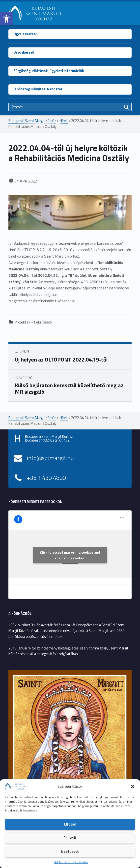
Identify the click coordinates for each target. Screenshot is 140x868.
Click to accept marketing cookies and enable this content (70, 555)
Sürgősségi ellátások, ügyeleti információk (49, 71)
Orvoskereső (24, 52)
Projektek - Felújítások (33, 322)
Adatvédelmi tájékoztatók (71, 862)
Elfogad (70, 824)
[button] (6, 19)
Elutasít (70, 838)
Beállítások (70, 851)
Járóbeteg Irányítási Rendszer (38, 89)
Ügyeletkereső (25, 34)
